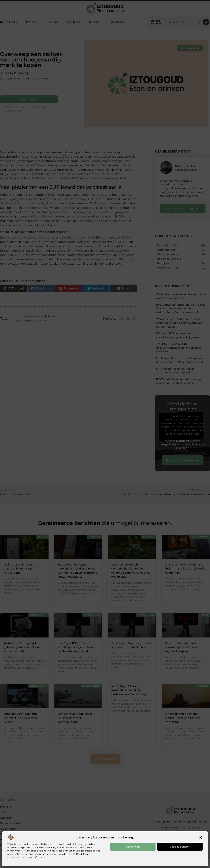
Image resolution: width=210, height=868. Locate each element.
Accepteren (133, 847)
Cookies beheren (180, 847)
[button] (201, 838)
